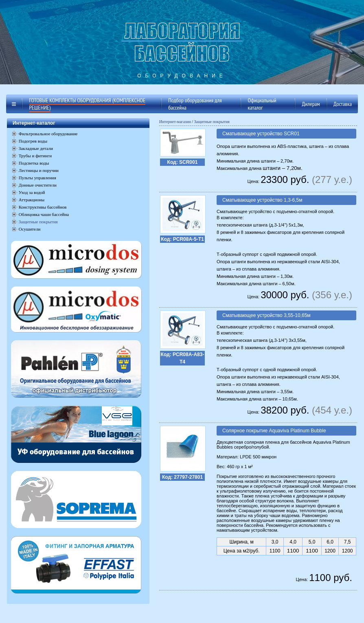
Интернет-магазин (175, 122)
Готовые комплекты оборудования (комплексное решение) (87, 104)
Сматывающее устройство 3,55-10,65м (266, 315)
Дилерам (311, 104)
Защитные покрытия (38, 222)
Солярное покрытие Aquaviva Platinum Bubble (274, 431)
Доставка (343, 104)
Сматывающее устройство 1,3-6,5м (262, 200)
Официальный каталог (262, 104)
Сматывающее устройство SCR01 (261, 134)
